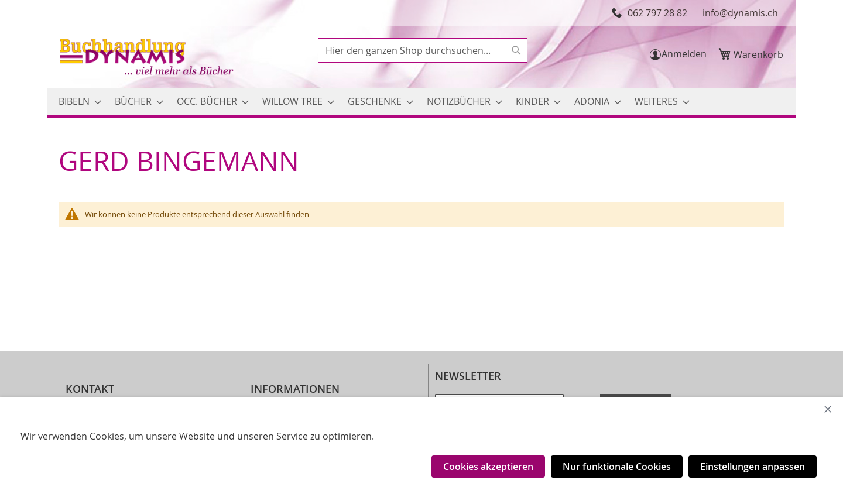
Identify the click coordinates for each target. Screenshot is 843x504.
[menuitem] (76, 102)
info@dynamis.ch (740, 13)
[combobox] (423, 50)
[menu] (421, 102)
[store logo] (148, 58)
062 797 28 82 (657, 13)
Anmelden (684, 54)
